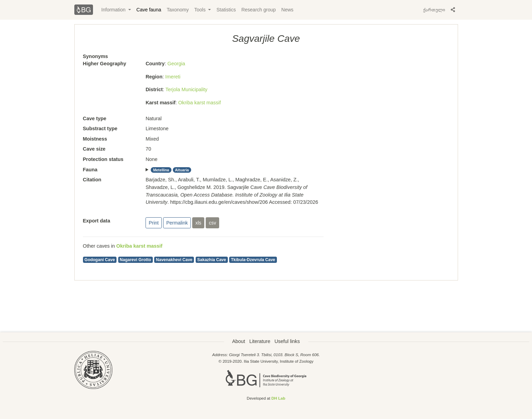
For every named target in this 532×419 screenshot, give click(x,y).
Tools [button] (201, 10)
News (287, 10)
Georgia (176, 64)
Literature (260, 341)
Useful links (287, 341)
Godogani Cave (100, 260)
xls (198, 223)
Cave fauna (149, 10)
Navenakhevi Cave (174, 260)
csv (212, 223)
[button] (453, 10)
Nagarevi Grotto (135, 260)
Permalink (177, 223)
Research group (259, 10)
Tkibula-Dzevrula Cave (253, 260)
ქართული (434, 10)
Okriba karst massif (200, 103)
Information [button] (114, 10)
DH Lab (278, 398)
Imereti (173, 77)
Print (154, 223)
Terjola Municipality (187, 89)
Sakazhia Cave (212, 260)
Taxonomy (178, 10)
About (239, 341)
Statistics (226, 10)
